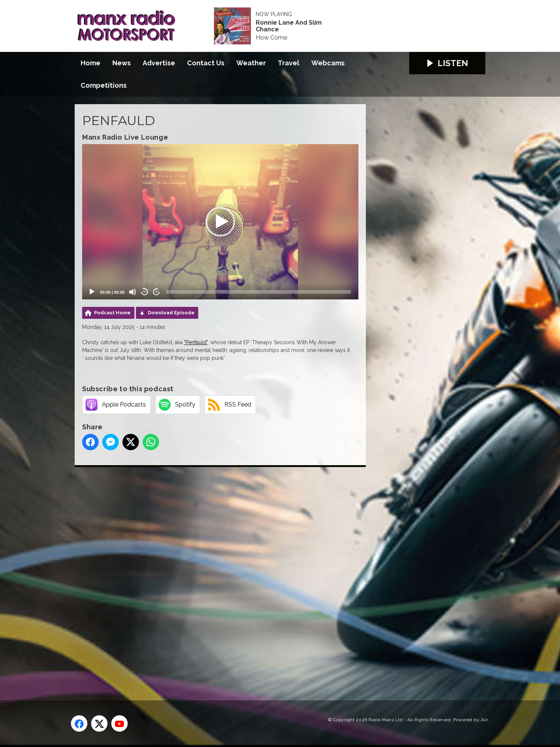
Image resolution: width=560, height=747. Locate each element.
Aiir (484, 720)
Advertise (159, 63)
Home (91, 63)
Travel (289, 63)
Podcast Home (112, 313)
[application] (220, 222)
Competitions (104, 85)
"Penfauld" (196, 342)
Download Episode (171, 313)
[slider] (259, 292)
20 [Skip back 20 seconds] (145, 292)
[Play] (92, 292)
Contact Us (206, 63)
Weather (251, 63)
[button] (220, 222)
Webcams (328, 63)
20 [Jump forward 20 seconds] (157, 292)
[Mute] (133, 292)
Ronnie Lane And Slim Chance (289, 26)
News (122, 63)
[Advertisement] (215, 575)
